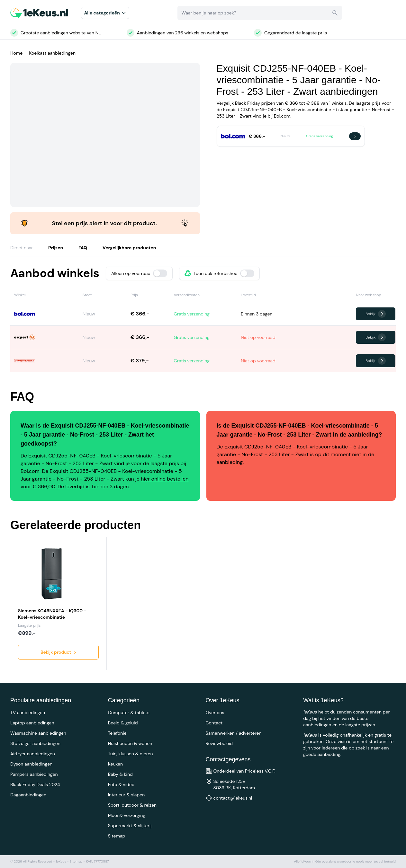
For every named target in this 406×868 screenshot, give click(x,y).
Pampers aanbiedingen (34, 774)
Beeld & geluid (123, 723)
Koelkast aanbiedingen (52, 53)
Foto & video (121, 784)
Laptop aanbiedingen (32, 723)
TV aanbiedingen (28, 713)
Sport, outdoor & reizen (132, 805)
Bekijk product (59, 652)
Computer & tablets (129, 713)
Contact (214, 723)
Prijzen (56, 248)
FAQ (83, 248)
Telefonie (117, 733)
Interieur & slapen (126, 795)
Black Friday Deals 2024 (35, 784)
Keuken (115, 764)
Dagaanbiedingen (28, 795)
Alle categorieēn (105, 13)
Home (16, 53)
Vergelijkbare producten (129, 248)
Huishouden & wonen (130, 743)
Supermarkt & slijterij (130, 826)
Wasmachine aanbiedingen (38, 733)
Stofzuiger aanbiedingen (35, 743)
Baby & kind (120, 774)
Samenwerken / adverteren (234, 733)
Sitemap (117, 836)
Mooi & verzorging (127, 815)
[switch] (160, 273)
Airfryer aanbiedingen (33, 754)
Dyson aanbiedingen (31, 764)
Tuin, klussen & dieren (131, 754)
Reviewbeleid (219, 743)
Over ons (215, 713)
